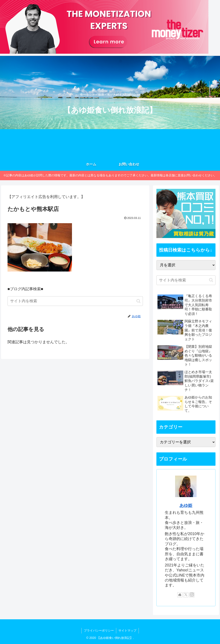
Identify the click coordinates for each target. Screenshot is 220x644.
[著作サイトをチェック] (180, 595)
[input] (75, 301)
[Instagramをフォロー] (192, 595)
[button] (138, 301)
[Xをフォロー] (186, 595)
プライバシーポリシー (99, 630)
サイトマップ (127, 630)
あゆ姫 (186, 505)
